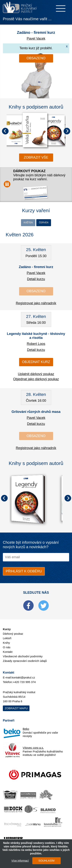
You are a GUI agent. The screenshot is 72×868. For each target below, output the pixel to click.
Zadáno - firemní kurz (36, 32)
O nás (7, 647)
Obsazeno (36, 58)
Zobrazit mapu (16, 708)
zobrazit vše (36, 157)
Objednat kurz (36, 362)
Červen (44, 223)
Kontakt (8, 652)
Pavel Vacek (36, 39)
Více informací (20, 861)
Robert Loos (36, 344)
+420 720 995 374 (24, 682)
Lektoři (7, 638)
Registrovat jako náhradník (36, 303)
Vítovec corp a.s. (33, 748)
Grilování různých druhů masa (36, 412)
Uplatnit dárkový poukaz (36, 374)
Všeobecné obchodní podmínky (23, 656)
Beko (26, 729)
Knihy (6, 643)
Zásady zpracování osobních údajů (25, 661)
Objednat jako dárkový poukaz (36, 379)
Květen (28, 223)
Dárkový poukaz (13, 634)
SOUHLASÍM (46, 861)
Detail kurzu (36, 279)
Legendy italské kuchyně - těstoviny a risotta (36, 336)
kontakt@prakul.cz (23, 677)
